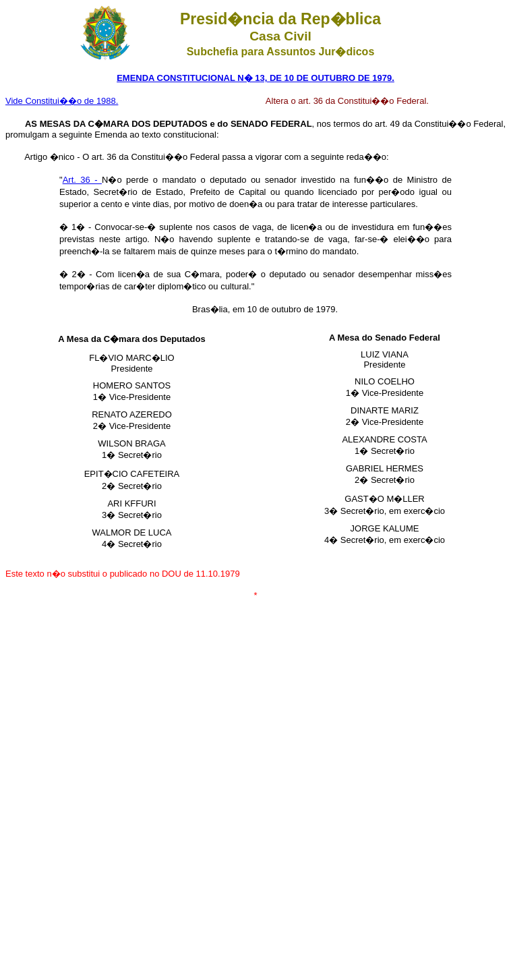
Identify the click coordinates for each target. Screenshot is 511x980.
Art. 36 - (82, 180)
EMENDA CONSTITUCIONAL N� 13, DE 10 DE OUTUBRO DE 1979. (255, 78)
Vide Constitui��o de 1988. (62, 101)
